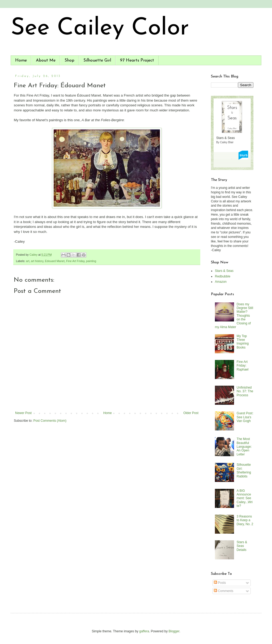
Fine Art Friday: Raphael (243, 366)
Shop (69, 60)
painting (91, 261)
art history (37, 261)
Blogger (174, 631)
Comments (224, 591)
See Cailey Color (100, 29)
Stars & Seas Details (242, 546)
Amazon (221, 282)
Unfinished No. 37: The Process (245, 391)
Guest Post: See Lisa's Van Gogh (245, 417)
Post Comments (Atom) (50, 421)
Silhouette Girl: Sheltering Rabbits (244, 470)
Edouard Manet (55, 261)
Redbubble (223, 276)
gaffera (144, 631)
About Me (46, 60)
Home (21, 60)
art (28, 261)
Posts (220, 583)
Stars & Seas (224, 271)
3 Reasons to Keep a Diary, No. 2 (245, 520)
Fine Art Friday (75, 261)
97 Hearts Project (137, 60)
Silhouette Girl (97, 60)
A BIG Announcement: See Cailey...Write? (245, 498)
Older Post (191, 413)
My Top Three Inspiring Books (243, 342)
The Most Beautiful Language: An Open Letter (244, 447)
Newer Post (23, 413)
